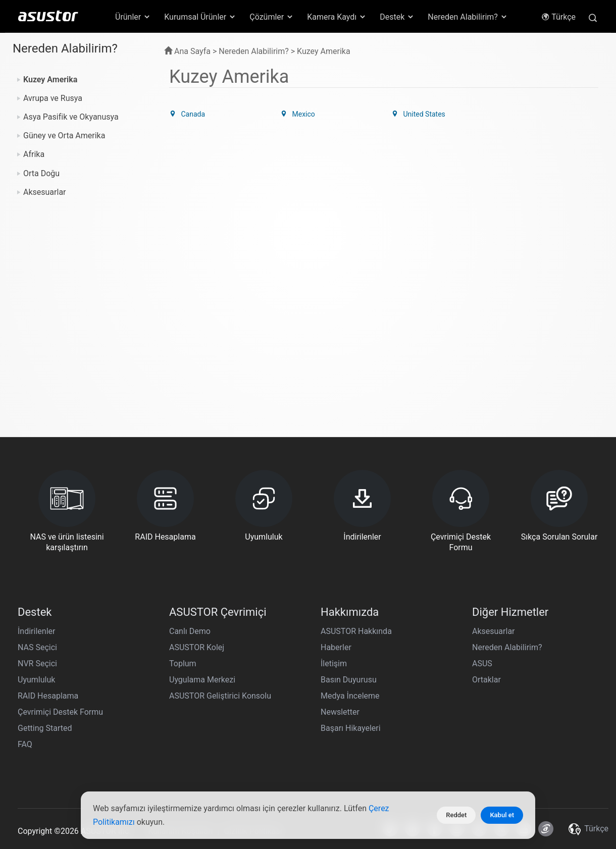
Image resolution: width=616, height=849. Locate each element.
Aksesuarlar (45, 192)
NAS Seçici (37, 647)
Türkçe (558, 17)
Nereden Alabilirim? (507, 647)
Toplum (183, 664)
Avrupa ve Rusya (53, 98)
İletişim (334, 664)
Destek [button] (397, 17)
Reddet (456, 815)
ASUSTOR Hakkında (356, 631)
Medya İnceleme (350, 696)
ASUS (482, 664)
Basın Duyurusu (349, 680)
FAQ (25, 744)
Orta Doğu (41, 173)
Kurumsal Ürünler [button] (200, 17)
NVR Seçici (37, 664)
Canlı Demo (190, 631)
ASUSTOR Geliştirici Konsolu (220, 696)
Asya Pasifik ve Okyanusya (71, 117)
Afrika (34, 154)
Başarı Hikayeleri (351, 728)
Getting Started (45, 728)
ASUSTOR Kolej (197, 647)
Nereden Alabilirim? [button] (468, 17)
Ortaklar (486, 680)
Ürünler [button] (133, 17)
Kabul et (502, 815)
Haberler (336, 647)
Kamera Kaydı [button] (337, 17)
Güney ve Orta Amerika (64, 136)
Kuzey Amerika (50, 79)
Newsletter (340, 712)
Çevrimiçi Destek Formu (60, 712)
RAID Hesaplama (48, 696)
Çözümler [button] (272, 17)
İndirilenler (36, 631)
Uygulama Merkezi (202, 680)
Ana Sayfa (187, 51)
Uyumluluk (36, 680)
